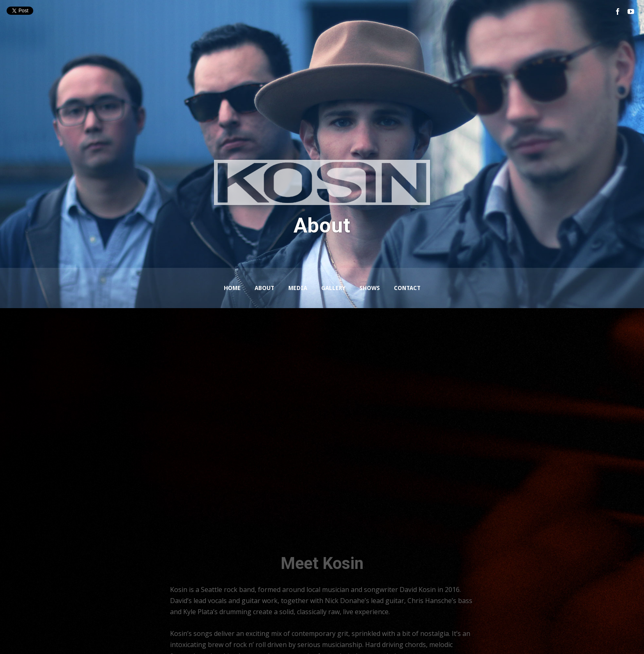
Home (232, 288)
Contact (407, 288)
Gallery (333, 288)
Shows (370, 288)
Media (298, 288)
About (264, 288)
